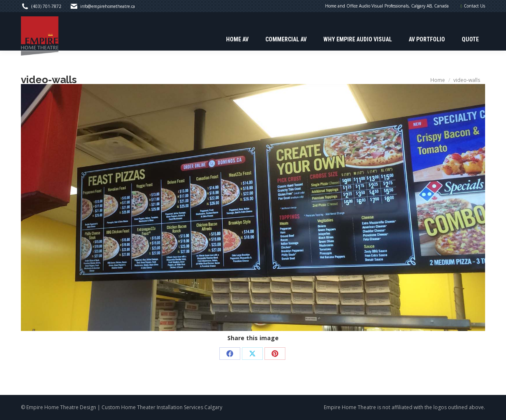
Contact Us (474, 6)
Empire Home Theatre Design (61, 407)
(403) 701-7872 (46, 6)
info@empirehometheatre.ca (108, 6)
